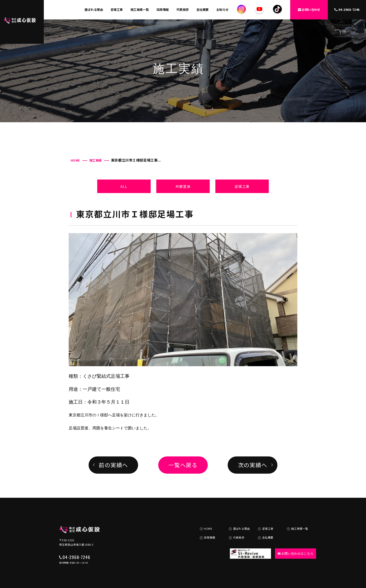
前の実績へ (113, 465)
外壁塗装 (183, 186)
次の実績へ (253, 465)
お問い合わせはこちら (293, 541)
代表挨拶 (183, 10)
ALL (124, 186)
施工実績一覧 (140, 10)
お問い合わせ (309, 10)
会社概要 (203, 10)
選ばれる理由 (94, 10)
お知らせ (223, 10)
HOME (75, 160)
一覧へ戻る (183, 465)
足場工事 (117, 10)
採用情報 (163, 10)
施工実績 (95, 160)
